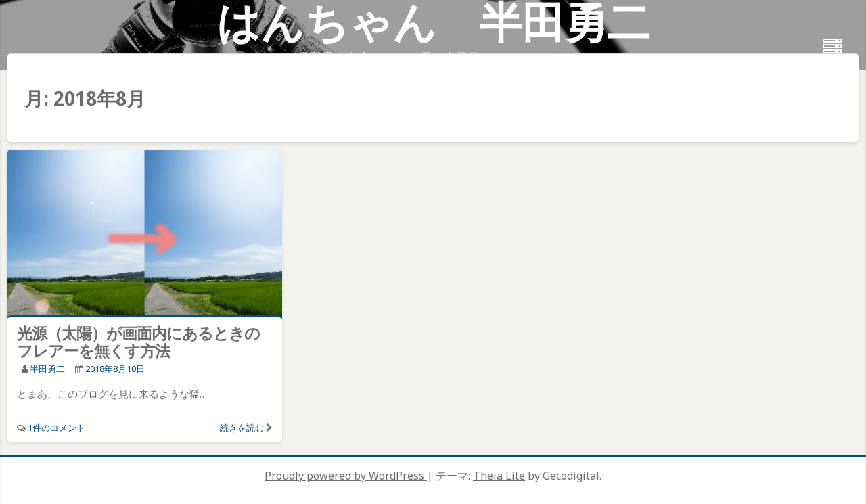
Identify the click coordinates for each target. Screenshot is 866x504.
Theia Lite (499, 476)
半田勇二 (47, 369)
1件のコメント (56, 428)
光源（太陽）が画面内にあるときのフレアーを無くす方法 (138, 342)
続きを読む (242, 428)
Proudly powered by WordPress (346, 476)
